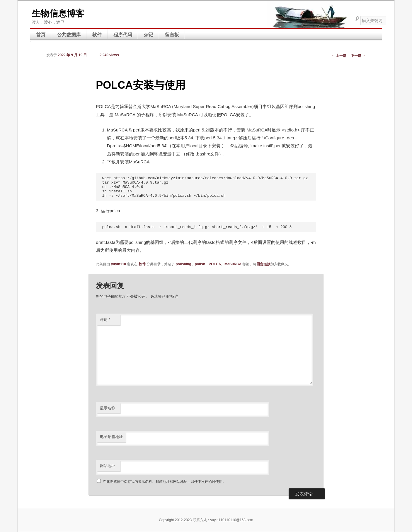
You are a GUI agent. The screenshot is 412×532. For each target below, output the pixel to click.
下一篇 (358, 56)
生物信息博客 (58, 13)
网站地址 (108, 466)
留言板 (172, 35)
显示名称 (108, 408)
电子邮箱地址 (111, 437)
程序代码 (123, 35)
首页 (41, 35)
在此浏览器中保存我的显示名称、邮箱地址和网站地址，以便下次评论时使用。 (164, 482)
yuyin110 (119, 264)
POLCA (215, 264)
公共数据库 (69, 35)
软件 (97, 35)
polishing (183, 264)
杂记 (149, 35)
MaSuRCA (233, 264)
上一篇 (339, 56)
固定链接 (263, 264)
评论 (105, 320)
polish (200, 264)
